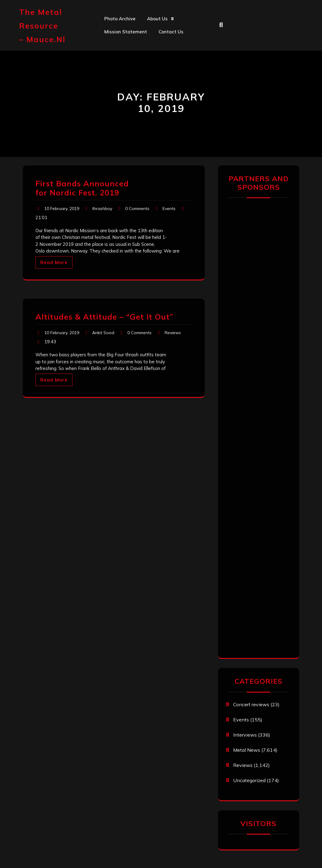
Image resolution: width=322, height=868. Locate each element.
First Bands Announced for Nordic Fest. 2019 (82, 188)
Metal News (247, 750)
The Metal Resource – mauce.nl (42, 26)
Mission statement (126, 32)
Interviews (245, 735)
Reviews (173, 333)
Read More (54, 262)
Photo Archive (120, 19)
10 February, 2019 (62, 209)
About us (157, 19)
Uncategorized (249, 780)
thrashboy (102, 209)
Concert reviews (251, 704)
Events (169, 209)
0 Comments (137, 209)
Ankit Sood (103, 333)
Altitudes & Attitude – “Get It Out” (104, 317)
